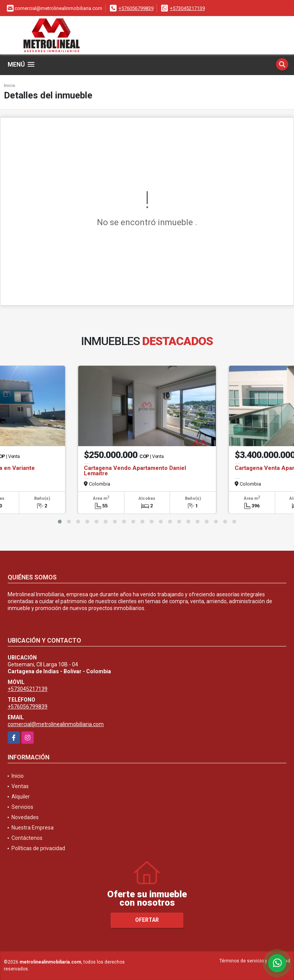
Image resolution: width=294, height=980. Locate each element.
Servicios (22, 807)
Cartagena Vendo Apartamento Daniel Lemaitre (135, 471)
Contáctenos (27, 838)
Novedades (25, 817)
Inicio (10, 86)
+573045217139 (187, 8)
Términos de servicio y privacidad (255, 961)
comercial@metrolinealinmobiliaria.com (56, 724)
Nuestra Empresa (33, 828)
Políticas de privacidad (38, 848)
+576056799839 (136, 8)
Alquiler (21, 797)
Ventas (20, 786)
